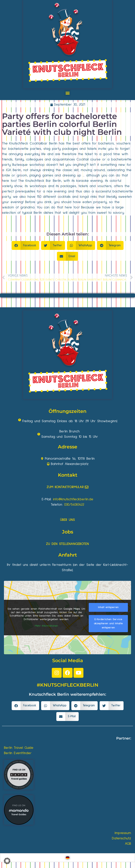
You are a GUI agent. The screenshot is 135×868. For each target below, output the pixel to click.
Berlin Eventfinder (18, 753)
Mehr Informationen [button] (46, 626)
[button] (67, 93)
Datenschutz (121, 838)
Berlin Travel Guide (19, 748)
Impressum (123, 833)
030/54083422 (74, 505)
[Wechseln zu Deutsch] (68, 858)
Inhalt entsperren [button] (108, 607)
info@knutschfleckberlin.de (73, 499)
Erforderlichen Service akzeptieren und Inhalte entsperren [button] (108, 623)
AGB (128, 844)
